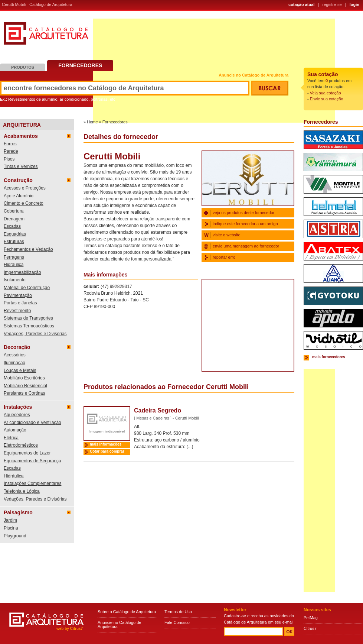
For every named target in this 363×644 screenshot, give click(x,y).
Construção (18, 180)
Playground (15, 536)
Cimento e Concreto (24, 203)
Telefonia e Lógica (22, 491)
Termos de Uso (178, 612)
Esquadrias (15, 234)
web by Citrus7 (70, 629)
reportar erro (224, 257)
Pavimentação (18, 295)
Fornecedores (80, 65)
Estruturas (14, 242)
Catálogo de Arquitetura (46, 36)
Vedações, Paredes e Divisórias (35, 334)
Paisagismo (18, 512)
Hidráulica (14, 265)
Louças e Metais (20, 370)
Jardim (10, 520)
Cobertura (14, 211)
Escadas (12, 226)
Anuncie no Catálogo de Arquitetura (254, 75)
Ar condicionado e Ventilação (32, 423)
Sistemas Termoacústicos (29, 326)
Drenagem (14, 219)
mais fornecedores (329, 357)
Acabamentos (21, 136)
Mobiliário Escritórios (24, 378)
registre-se (332, 4)
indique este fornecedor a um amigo (245, 224)
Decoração (17, 347)
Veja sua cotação (326, 93)
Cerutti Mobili (187, 418)
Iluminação (14, 363)
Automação (15, 430)
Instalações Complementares (32, 483)
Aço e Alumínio (19, 196)
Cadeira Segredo (158, 410)
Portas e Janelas (20, 303)
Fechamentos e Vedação (28, 249)
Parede (11, 151)
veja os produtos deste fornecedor (243, 213)
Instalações (18, 407)
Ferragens (14, 257)
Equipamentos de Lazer (27, 453)
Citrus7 (310, 628)
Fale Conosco (177, 622)
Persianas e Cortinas (24, 393)
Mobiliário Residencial (25, 386)
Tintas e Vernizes (21, 166)
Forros (10, 144)
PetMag (311, 618)
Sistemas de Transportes (28, 318)
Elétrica (11, 438)
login (354, 4)
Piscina (11, 528)
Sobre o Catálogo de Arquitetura (127, 612)
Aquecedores (17, 415)
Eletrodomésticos (21, 445)
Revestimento (17, 311)
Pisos (9, 159)
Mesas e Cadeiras (153, 418)
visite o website (227, 235)
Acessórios (15, 355)
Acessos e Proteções (25, 188)
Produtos (23, 67)
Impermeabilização (22, 272)
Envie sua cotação (327, 99)
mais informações (106, 444)
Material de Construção (27, 288)
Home (92, 122)
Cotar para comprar (107, 451)
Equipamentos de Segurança (32, 461)
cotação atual (301, 4)
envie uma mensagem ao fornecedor (246, 246)
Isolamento (15, 280)
